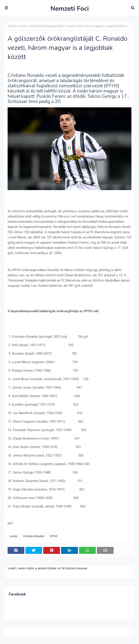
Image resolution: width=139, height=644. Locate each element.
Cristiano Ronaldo (34, 536)
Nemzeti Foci (70, 9)
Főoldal (12, 26)
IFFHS (54, 536)
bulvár (22, 26)
